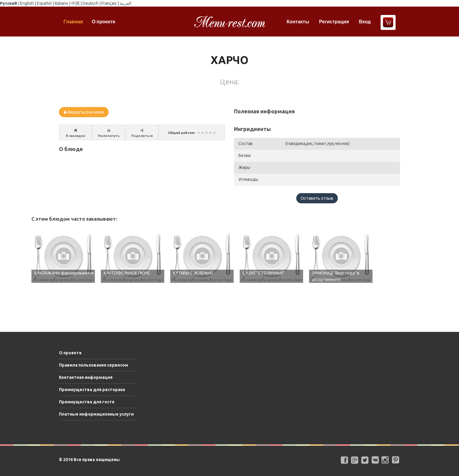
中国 (75, 3)
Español (44, 3)
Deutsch (91, 3)
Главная (73, 22)
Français (109, 3)
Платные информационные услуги (96, 414)
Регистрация (334, 22)
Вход (365, 22)
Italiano (61, 3)
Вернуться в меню (84, 112)
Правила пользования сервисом (94, 365)
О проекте (104, 22)
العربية (126, 3)
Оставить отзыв (317, 198)
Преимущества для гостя (87, 402)
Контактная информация (86, 377)
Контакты (298, 22)
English (27, 3)
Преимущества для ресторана (92, 390)
